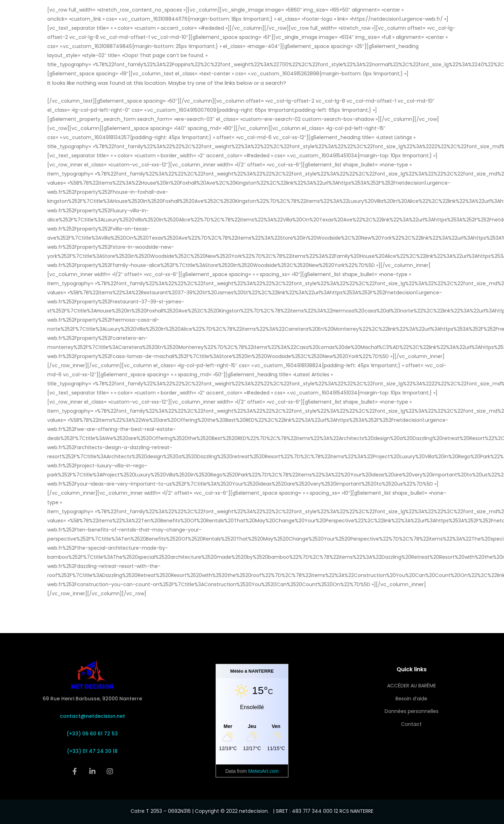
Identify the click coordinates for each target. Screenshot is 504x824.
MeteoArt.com (263, 771)
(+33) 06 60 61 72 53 (92, 734)
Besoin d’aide (411, 699)
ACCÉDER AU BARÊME (412, 686)
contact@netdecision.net (92, 716)
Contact (411, 724)
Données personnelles (412, 711)
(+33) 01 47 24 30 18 (92, 751)
